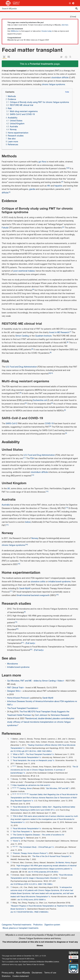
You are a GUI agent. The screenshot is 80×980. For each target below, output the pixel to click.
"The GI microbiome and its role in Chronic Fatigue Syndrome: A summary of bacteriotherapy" (44, 770)
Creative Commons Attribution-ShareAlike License (40, 962)
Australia (6, 505)
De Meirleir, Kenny (63, 863)
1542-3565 (46, 751)
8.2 (18, 788)
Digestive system (52, 925)
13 (47, 491)
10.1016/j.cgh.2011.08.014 (24, 751)
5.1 (16, 766)
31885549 (43, 912)
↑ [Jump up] (11, 739)
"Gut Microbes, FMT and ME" (57, 788)
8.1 (16, 788)
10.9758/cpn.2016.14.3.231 (25, 884)
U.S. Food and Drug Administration (21, 367)
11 (24, 458)
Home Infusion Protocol (18, 698)
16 (27, 545)
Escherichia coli (40, 400)
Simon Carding (22, 336)
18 (57, 595)
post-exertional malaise (24, 271)
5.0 (13, 766)
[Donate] (73, 968)
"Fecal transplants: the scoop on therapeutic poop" (33, 761)
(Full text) (30, 643)
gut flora (42, 162)
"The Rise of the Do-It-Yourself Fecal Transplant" (51, 856)
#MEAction (15, 31)
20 (17, 629)
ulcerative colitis (38, 582)
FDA (32, 459)
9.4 (23, 794)
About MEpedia (23, 973)
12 (33, 475)
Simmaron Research (60, 715)
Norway (35, 538)
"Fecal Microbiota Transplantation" (26, 758)
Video (60, 681)
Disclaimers (37, 973)
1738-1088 (47, 884)
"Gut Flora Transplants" (21, 832)
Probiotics (38, 925)
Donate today (47, 31)
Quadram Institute (43, 336)
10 (52, 373)
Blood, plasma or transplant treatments (21, 928)
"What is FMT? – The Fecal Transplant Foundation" (32, 754)
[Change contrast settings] (73, 3)
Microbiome (12, 664)
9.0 (13, 794)
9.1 (16, 794)
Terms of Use (31, 965)
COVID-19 (49, 424)
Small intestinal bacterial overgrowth (33, 595)
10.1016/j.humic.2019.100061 (32, 900)
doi (12, 751)
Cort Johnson (41, 715)
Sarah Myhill (25, 589)
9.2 (18, 794)
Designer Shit (13, 691)
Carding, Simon (26, 788)
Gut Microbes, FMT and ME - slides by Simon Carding (31, 681)
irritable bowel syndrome (59, 582)
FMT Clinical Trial (15, 688)
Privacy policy (8, 973)
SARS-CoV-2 (12, 424)
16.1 (17, 847)
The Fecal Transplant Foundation (22, 708)
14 (67, 508)
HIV (49, 186)
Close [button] (73, 17)
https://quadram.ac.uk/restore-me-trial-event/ (31, 785)
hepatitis (58, 186)
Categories (7, 925)
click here (65, 25)
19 (16, 622)
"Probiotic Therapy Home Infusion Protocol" (30, 853)
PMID (36, 912)
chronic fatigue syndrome (53, 85)
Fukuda (5, 228)
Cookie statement (21, 976)
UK (9, 489)
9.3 (20, 794)
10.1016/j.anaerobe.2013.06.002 (44, 872)
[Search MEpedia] (40, 9)
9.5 (25, 794)
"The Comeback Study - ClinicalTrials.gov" (35, 847)
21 (23, 643)
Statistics (6, 976)
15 (7, 525)
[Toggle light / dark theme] (70, 3)
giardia (32, 189)
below (28, 522)
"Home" (16, 841)
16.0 (14, 847)
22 (31, 649)
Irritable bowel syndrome (18, 667)
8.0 (13, 788)
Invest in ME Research (59, 333)
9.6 (28, 794)
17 (11, 591)
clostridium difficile (60, 78)
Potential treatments (41, 64)
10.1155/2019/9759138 (23, 912)
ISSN (39, 751)
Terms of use (50, 973)
